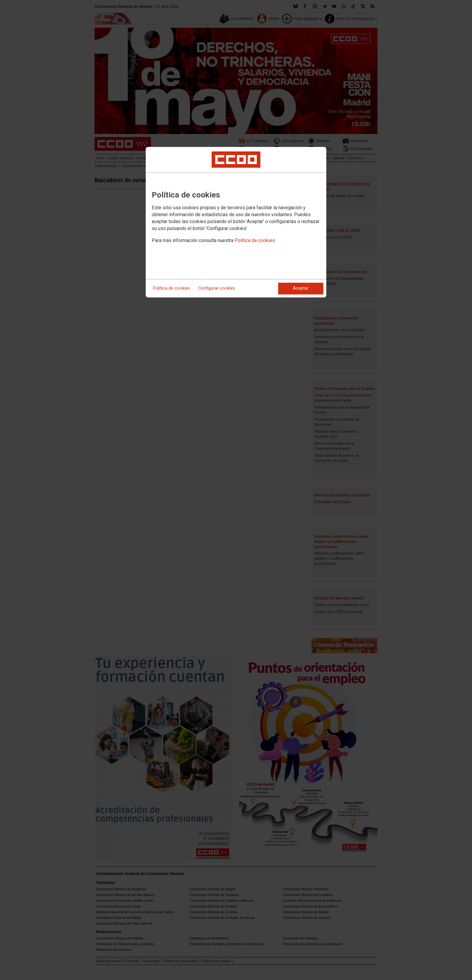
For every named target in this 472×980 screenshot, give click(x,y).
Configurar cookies (217, 288)
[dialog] (236, 222)
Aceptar (301, 288)
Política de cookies (255, 240)
